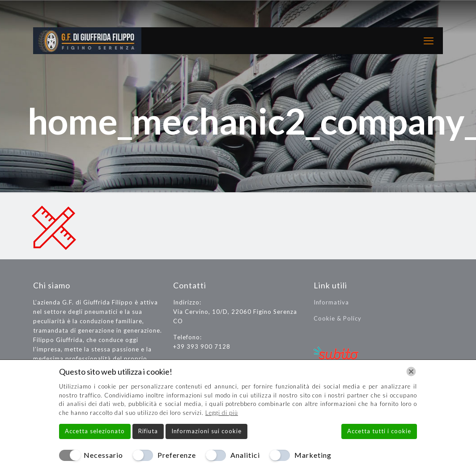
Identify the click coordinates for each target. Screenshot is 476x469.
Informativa (331, 302)
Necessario (103, 455)
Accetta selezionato (95, 431)
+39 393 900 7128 (202, 346)
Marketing (313, 455)
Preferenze (177, 455)
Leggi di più (222, 413)
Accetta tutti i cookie (379, 431)
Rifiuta (148, 431)
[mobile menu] (429, 41)
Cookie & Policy (338, 318)
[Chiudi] (411, 372)
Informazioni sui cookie (206, 431)
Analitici (245, 455)
